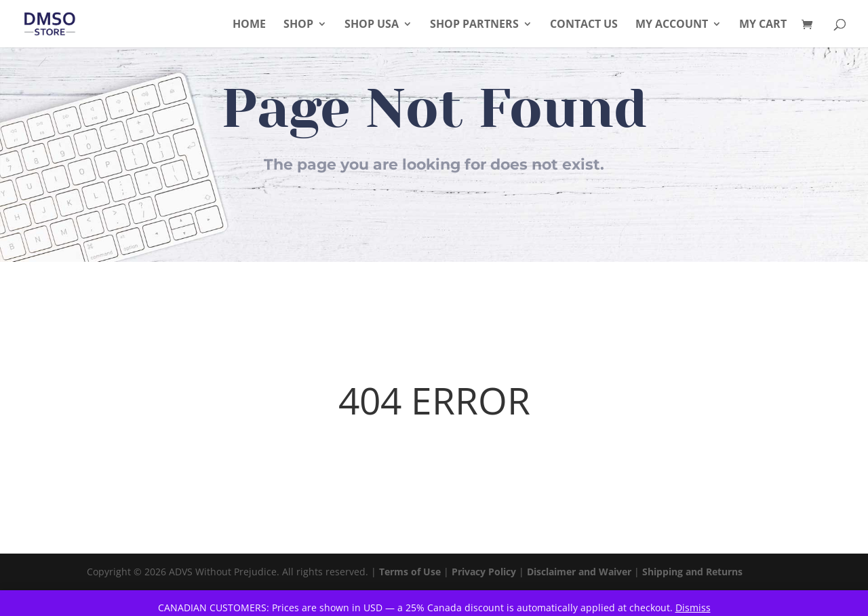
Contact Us (584, 25)
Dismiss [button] (693, 608)
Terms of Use (410, 572)
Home (249, 25)
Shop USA (372, 25)
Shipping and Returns (692, 572)
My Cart (763, 25)
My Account (672, 25)
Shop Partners (474, 25)
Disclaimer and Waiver (579, 572)
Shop (298, 25)
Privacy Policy (484, 572)
